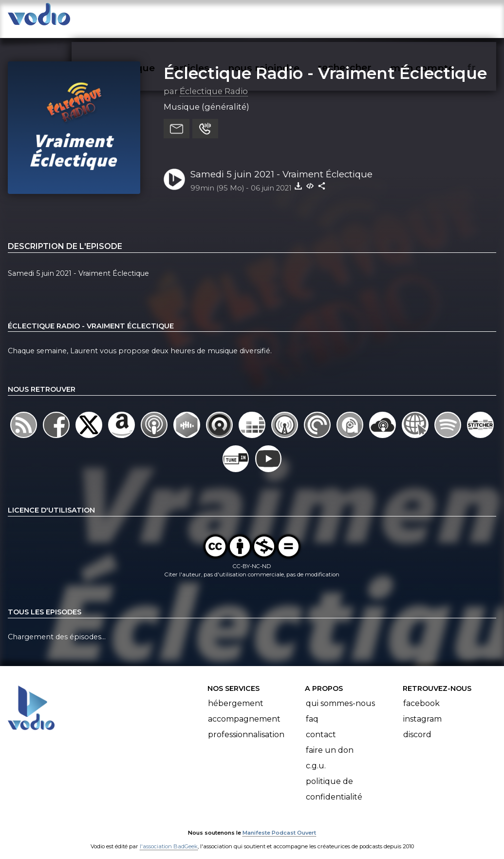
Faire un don (330, 741)
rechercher (361, 18)
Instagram (422, 710)
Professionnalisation (246, 725)
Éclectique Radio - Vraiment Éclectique (325, 64)
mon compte (437, 18)
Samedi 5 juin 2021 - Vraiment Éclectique (281, 165)
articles (211, 18)
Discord (417, 725)
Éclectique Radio (214, 82)
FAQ (312, 710)
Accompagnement (244, 710)
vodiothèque (145, 18)
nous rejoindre (282, 18)
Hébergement (236, 694)
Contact (321, 725)
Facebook (421, 694)
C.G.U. (316, 756)
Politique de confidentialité (334, 780)
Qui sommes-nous (340, 694)
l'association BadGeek (169, 838)
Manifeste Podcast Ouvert (279, 824)
